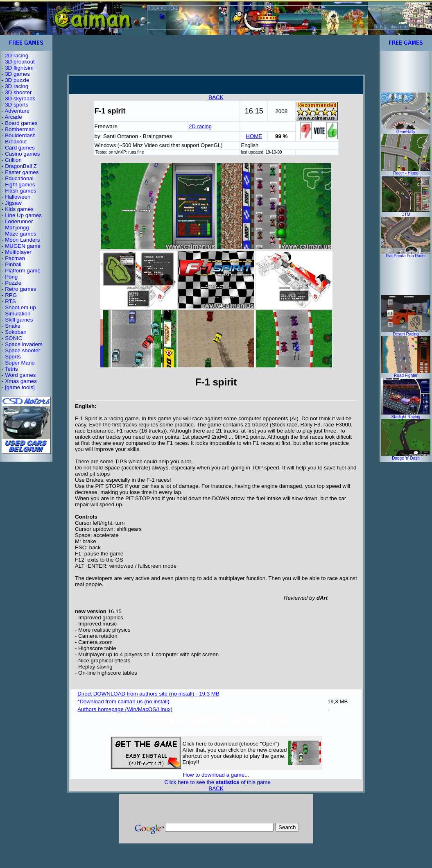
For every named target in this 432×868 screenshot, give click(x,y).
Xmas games (21, 381)
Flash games (20, 191)
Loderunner (19, 221)
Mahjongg (17, 228)
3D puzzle (17, 80)
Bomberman (20, 129)
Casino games (22, 154)
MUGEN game (23, 246)
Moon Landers (22, 240)
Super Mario (20, 363)
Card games (20, 148)
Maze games (20, 234)
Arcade (13, 117)
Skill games (19, 320)
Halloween (18, 197)
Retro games (20, 289)
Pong (11, 277)
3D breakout (20, 62)
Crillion (13, 160)
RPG (11, 295)
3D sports (17, 105)
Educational (19, 178)
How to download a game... (216, 775)
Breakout (16, 142)
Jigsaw (13, 203)
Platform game (23, 271)
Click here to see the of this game (218, 782)
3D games (17, 74)
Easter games (22, 172)
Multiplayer (18, 252)
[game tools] (20, 387)
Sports (13, 357)
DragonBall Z (21, 166)
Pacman (15, 258)
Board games (21, 123)
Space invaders (24, 344)
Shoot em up (20, 307)
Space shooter (23, 350)
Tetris (11, 369)
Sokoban (16, 332)
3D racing (17, 86)
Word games (20, 375)
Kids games (19, 209)
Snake (13, 326)
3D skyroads (20, 99)
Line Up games (23, 215)
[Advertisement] (216, 54)
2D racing (17, 56)
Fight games (20, 185)
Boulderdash (20, 135)
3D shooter (18, 92)
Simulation (18, 314)
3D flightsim (19, 68)
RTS (10, 301)
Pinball (13, 264)
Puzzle (13, 283)
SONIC (14, 338)
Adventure (17, 111)
